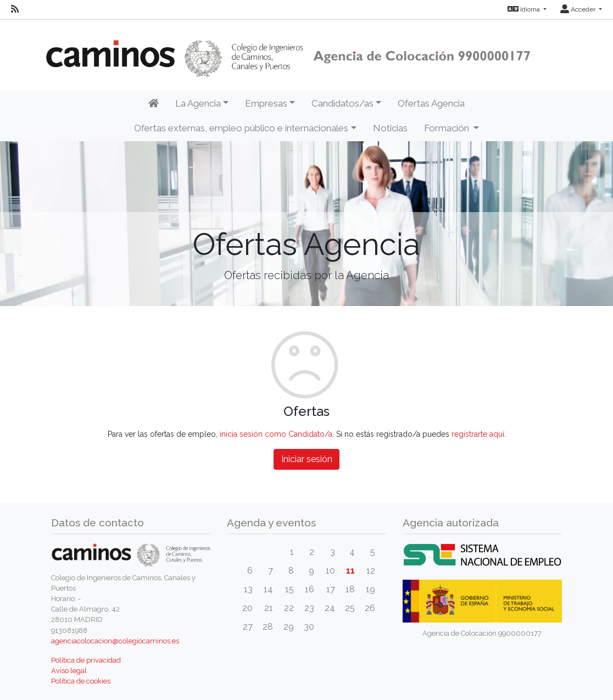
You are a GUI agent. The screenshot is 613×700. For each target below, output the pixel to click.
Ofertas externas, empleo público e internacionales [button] (241, 128)
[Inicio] (154, 104)
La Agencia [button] (198, 103)
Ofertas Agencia (431, 103)
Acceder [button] (579, 9)
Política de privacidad (86, 660)
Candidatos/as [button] (342, 103)
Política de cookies (81, 681)
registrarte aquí (478, 434)
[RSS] (15, 9)
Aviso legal (69, 671)
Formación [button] (448, 128)
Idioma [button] (525, 9)
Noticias (390, 128)
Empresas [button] (266, 103)
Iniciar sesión (307, 459)
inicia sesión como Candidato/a (276, 434)
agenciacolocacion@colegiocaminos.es (115, 641)
